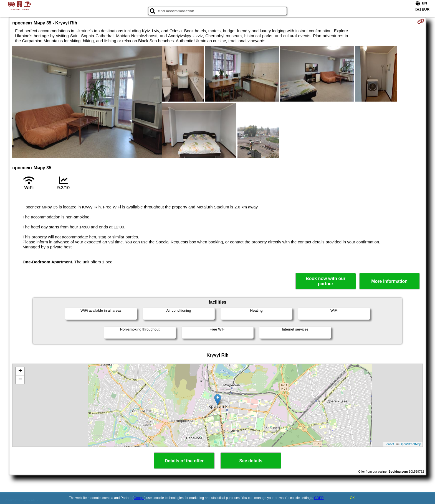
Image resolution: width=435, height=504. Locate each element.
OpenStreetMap (410, 444)
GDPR (319, 498)
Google (139, 498)
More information (389, 281)
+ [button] (20, 371)
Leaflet (389, 444)
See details (251, 461)
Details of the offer (184, 461)
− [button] (20, 380)
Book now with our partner (326, 281)
